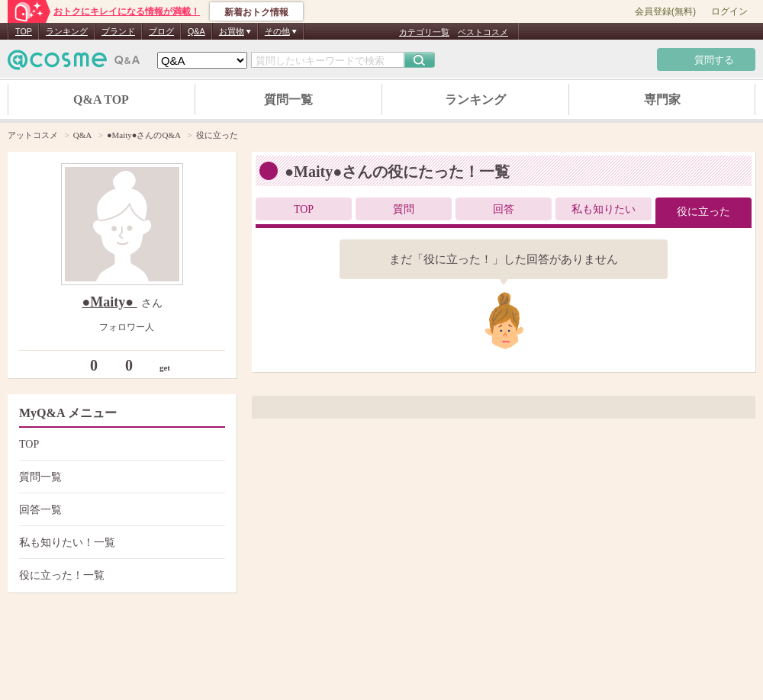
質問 (404, 209)
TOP (24, 31)
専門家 (662, 100)
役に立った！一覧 (120, 575)
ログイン (729, 11)
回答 (504, 209)
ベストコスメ (483, 32)
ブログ (161, 31)
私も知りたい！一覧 (120, 543)
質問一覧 (288, 100)
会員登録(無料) (665, 11)
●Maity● (109, 302)
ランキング (67, 31)
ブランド (118, 31)
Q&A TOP (101, 100)
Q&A (196, 31)
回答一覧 (120, 510)
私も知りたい (604, 209)
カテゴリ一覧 (424, 32)
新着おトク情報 (256, 12)
